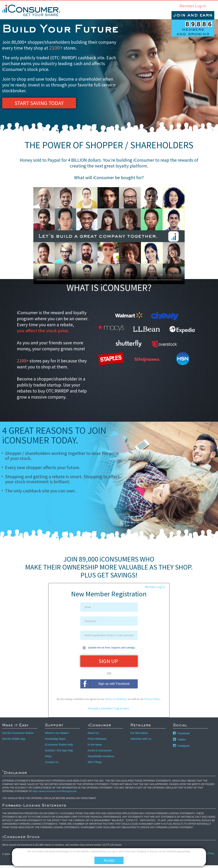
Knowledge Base (55, 739)
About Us (93, 733)
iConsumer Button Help (59, 745)
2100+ (56, 48)
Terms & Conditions (116, 699)
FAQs (48, 756)
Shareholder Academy (101, 756)
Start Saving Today (39, 103)
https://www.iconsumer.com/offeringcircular (54, 791)
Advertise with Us (141, 739)
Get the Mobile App (14, 739)
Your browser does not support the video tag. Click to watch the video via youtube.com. (109, 236)
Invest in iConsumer (100, 750)
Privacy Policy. (153, 699)
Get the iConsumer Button (18, 733)
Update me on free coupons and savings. (112, 647)
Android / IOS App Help (59, 750)
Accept (109, 860)
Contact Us (52, 762)
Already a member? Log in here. (109, 708)
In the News (95, 745)
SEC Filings (95, 762)
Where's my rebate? (57, 733)
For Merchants (139, 733)
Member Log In (193, 6)
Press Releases (97, 739)
